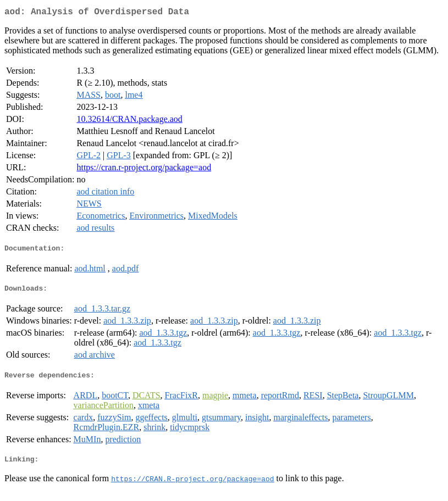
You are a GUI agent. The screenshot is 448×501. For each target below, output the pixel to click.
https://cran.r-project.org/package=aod (144, 169)
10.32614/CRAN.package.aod (129, 121)
